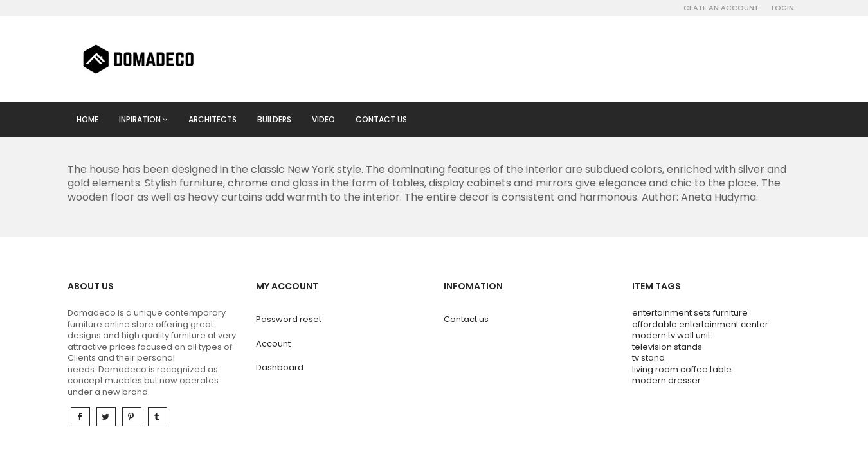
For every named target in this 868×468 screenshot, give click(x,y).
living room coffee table (682, 369)
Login (783, 8)
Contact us (381, 119)
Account (273, 344)
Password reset (289, 319)
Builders (274, 119)
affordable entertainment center (700, 324)
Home (87, 119)
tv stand (648, 358)
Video (323, 119)
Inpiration (143, 119)
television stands (667, 347)
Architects (212, 119)
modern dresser (666, 380)
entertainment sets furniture (690, 313)
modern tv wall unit (671, 335)
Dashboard (280, 367)
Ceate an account (721, 8)
